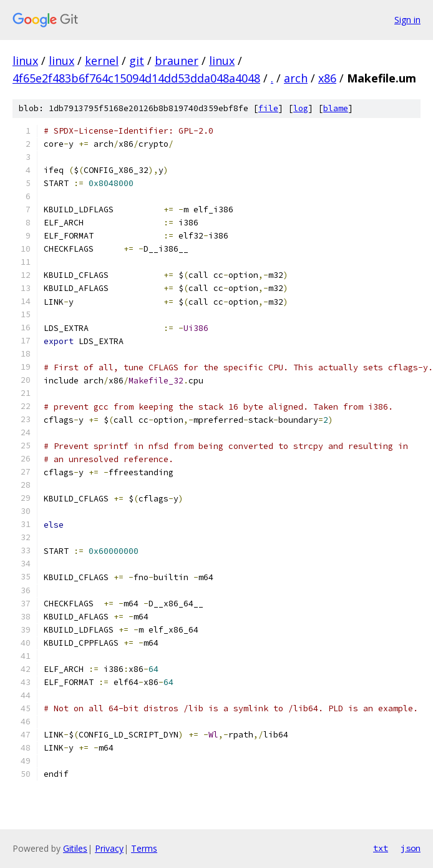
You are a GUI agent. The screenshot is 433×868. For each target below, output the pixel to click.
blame (336, 108)
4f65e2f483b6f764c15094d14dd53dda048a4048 (136, 78)
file (268, 108)
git (137, 61)
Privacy (109, 848)
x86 (327, 78)
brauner (177, 61)
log (301, 108)
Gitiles (75, 848)
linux (25, 61)
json (411, 848)
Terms (144, 848)
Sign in (407, 20)
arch (296, 78)
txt (381, 848)
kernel (102, 61)
